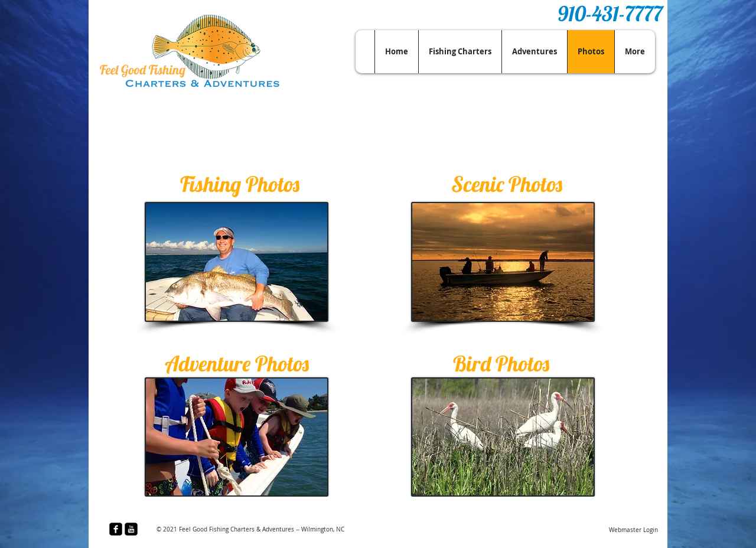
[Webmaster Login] (633, 530)
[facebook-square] (116, 529)
